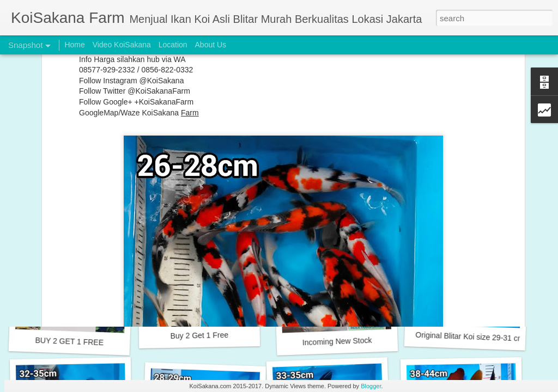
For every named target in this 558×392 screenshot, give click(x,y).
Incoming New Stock (337, 341)
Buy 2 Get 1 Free (199, 335)
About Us (211, 45)
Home (74, 45)
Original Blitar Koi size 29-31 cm (470, 337)
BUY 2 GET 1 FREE (69, 341)
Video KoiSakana (122, 45)
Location (173, 45)
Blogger (371, 386)
